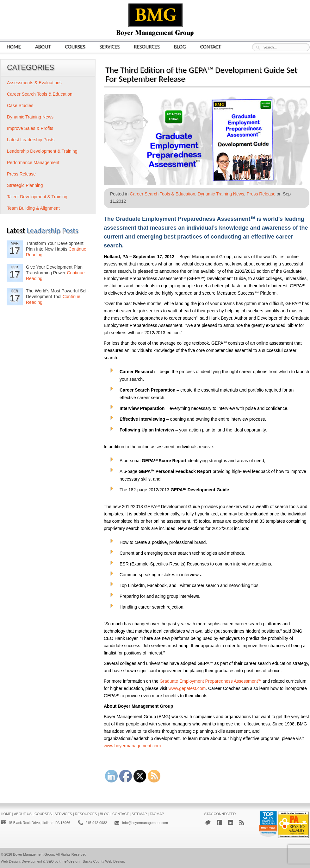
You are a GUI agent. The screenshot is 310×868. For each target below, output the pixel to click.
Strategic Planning (25, 185)
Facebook (220, 822)
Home (14, 46)
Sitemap (139, 814)
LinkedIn (231, 822)
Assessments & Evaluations (34, 83)
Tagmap (157, 814)
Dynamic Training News (221, 194)
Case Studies (20, 105)
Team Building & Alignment (33, 208)
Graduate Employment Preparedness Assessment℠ (211, 681)
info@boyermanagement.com (145, 823)
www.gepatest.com (187, 688)
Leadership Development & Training (42, 151)
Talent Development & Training (37, 197)
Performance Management (33, 163)
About (43, 46)
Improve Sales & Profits (30, 128)
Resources (147, 46)
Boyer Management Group (34, 854)
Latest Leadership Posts (31, 140)
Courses (75, 46)
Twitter (208, 822)
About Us (23, 814)
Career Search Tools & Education (162, 194)
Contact (211, 46)
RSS (242, 822)
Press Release (261, 194)
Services (109, 46)
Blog (180, 46)
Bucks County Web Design (104, 861)
